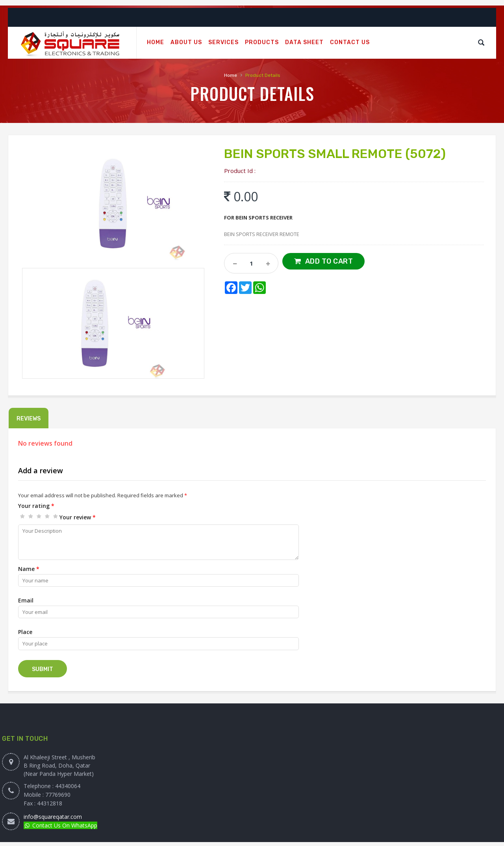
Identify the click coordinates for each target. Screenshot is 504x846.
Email (26, 600)
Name (29, 569)
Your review (78, 517)
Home (231, 75)
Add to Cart (329, 261)
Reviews (29, 419)
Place (25, 632)
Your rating (36, 506)
